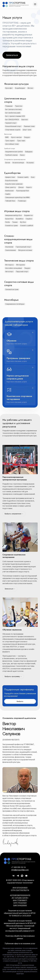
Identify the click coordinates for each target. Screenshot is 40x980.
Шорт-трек (27, 130)
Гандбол (29, 219)
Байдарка (29, 152)
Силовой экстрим (12, 289)
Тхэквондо (22, 201)
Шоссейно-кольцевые (14, 268)
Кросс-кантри (16, 137)
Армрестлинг (10, 177)
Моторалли (21, 265)
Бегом (8, 163)
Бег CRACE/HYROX (12, 120)
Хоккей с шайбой (27, 225)
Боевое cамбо (23, 177)
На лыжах (30, 163)
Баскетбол (9, 219)
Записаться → (10, 589)
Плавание (9, 106)
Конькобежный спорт (13, 126)
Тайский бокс (10, 201)
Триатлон (19, 106)
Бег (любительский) (13, 113)
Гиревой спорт (11, 123)
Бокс (33, 177)
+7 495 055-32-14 (18, 867)
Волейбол (20, 219)
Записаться (12, 55)
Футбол (23, 222)
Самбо (8, 194)
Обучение (11, 341)
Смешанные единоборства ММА (17, 197)
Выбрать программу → (13, 676)
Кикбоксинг (10, 191)
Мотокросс (10, 265)
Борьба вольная (11, 181)
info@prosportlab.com (20, 870)
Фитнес (30, 88)
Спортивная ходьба (13, 130)
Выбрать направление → (14, 514)
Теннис (15, 222)
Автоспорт (9, 271)
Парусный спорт (22, 271)
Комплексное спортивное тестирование (19, 398)
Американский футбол (14, 215)
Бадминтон (28, 215)
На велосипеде (18, 163)
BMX (7, 137)
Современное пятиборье (15, 304)
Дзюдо (21, 187)
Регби (8, 222)
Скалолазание (11, 250)
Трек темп (21, 141)
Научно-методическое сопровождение (18, 377)
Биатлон (25, 120)
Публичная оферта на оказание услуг (20, 943)
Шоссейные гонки (12, 144)
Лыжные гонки (29, 126)
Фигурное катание (25, 250)
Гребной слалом (11, 155)
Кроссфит (9, 88)
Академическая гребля (14, 152)
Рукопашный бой (23, 191)
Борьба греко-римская (14, 184)
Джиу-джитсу (11, 187)
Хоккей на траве (12, 225)
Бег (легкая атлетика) (13, 109)
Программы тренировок (18, 358)
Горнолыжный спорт (23, 247)
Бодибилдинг (20, 88)
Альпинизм (9, 247)
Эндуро (27, 137)
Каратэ (29, 187)
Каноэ (22, 155)
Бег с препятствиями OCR (15, 116)
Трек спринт (10, 141)
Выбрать (20, 701)
